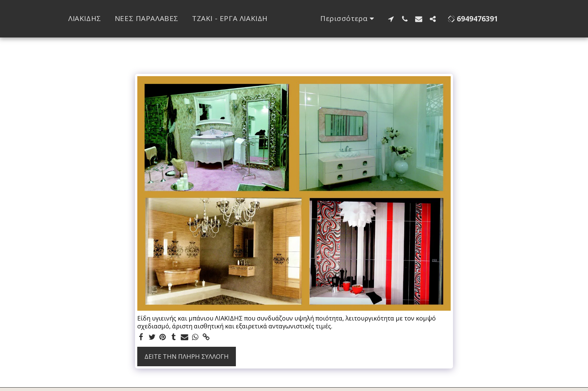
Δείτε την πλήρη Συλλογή (187, 356)
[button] (420, 19)
